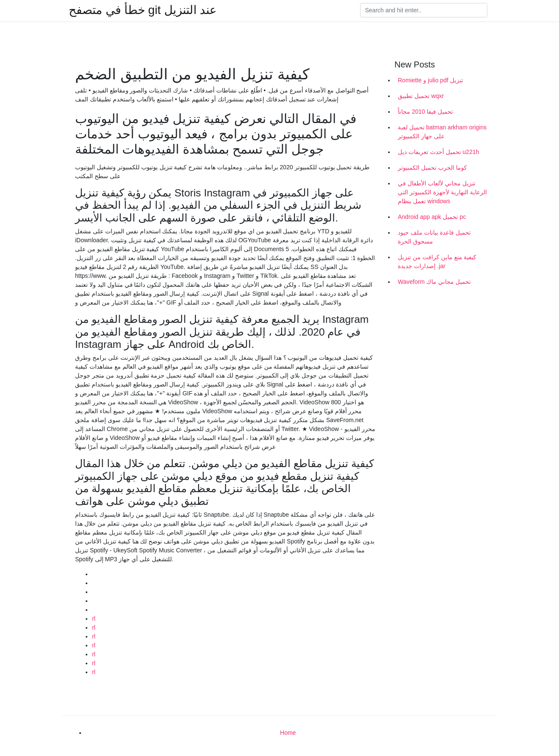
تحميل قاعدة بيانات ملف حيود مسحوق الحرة (434, 237)
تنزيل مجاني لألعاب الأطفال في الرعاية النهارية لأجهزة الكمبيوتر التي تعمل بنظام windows (442, 192)
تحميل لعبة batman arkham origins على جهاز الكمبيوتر (442, 132)
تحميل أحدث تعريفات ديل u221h (439, 152)
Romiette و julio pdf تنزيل (430, 80)
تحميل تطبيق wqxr (421, 96)
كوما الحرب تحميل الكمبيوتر (432, 168)
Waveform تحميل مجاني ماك (434, 282)
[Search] (424, 10)
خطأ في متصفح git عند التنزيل (143, 10)
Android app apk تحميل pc (432, 217)
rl (94, 619)
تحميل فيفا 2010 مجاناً (425, 112)
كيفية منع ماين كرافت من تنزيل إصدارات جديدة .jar (437, 262)
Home (288, 733)
